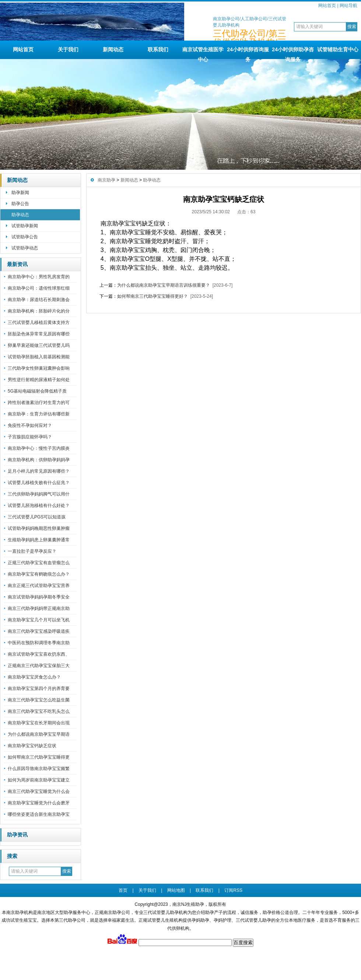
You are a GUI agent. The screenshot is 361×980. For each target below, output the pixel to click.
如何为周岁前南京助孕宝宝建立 (39, 780)
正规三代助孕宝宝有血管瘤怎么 (39, 563)
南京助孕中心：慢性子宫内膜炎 (39, 448)
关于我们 (68, 49)
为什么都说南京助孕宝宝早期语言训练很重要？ (164, 285)
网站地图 (176, 890)
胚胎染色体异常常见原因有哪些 (39, 334)
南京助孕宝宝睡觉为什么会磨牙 (39, 803)
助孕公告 (20, 204)
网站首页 (327, 6)
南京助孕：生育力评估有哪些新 (39, 414)
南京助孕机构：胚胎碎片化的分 (39, 311)
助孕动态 (20, 215)
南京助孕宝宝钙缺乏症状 (32, 746)
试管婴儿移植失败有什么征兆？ (39, 483)
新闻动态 (113, 49)
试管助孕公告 (25, 237)
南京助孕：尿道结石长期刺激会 (39, 300)
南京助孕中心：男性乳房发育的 (39, 277)
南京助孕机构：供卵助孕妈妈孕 (39, 460)
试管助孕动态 (25, 248)
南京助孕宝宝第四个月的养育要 (39, 689)
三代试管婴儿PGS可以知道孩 (37, 517)
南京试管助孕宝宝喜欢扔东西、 (39, 654)
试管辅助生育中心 (338, 49)
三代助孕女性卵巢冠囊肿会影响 (39, 368)
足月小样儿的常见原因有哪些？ (39, 471)
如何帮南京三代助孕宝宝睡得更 (39, 757)
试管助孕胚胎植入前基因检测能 (39, 357)
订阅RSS (233, 890)
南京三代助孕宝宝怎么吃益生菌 (39, 700)
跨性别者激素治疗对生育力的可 (39, 403)
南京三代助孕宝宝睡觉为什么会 (39, 791)
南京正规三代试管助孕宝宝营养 (39, 586)
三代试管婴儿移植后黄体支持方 (39, 322)
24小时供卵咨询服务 (248, 53)
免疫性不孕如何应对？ (30, 425)
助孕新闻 (20, 193)
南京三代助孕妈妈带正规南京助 (39, 608)
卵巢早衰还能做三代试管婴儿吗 (39, 345)
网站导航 (348, 6)
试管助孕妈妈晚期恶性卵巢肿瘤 (39, 528)
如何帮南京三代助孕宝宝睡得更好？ (153, 296)
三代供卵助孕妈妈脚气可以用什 (39, 494)
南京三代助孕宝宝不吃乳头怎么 (39, 711)
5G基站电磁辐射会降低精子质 (37, 391)
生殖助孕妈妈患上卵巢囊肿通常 (39, 540)
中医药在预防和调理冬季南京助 (39, 643)
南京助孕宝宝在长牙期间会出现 (39, 723)
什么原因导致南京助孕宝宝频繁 (39, 769)
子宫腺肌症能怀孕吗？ (30, 437)
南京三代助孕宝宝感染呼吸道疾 (39, 631)
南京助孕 (106, 180)
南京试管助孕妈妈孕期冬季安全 (39, 597)
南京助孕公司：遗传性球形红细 (39, 288)
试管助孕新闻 (25, 226)
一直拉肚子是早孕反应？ (32, 551)
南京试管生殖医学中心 (203, 53)
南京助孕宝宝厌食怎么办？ (34, 677)
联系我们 (158, 49)
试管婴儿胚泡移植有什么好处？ (39, 505)
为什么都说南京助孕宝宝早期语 (39, 734)
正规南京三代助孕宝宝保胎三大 (39, 666)
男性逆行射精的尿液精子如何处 (39, 380)
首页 (123, 890)
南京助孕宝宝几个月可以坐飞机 (39, 620)
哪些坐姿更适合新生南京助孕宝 (39, 814)
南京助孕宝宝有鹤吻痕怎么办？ (39, 574)
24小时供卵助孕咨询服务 (293, 53)
